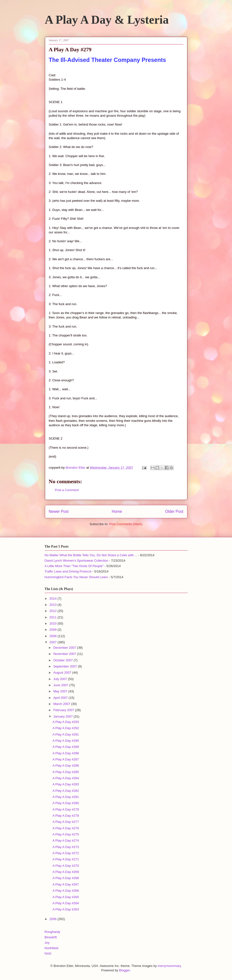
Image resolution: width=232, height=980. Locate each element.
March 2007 (62, 704)
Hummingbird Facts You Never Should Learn (76, 577)
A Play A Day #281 (66, 797)
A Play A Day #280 (66, 803)
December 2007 (65, 648)
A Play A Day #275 (66, 834)
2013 (54, 605)
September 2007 (66, 666)
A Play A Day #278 (66, 816)
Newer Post (59, 511)
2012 (54, 611)
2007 (54, 642)
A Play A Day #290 (66, 741)
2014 (54, 599)
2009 (54, 630)
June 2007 (61, 685)
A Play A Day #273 (66, 847)
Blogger (125, 970)
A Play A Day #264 (66, 903)
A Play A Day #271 (66, 859)
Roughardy (53, 932)
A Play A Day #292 (66, 728)
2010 (54, 623)
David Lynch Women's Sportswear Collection (76, 561)
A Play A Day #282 (66, 791)
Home (117, 511)
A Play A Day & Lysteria (107, 20)
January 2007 (63, 716)
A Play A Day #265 (66, 897)
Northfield (52, 948)
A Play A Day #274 (66, 841)
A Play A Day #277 (66, 822)
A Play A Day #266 (66, 891)
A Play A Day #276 (66, 828)
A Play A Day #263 (66, 909)
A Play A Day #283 (66, 784)
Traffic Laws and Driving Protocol (68, 571)
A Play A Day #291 (66, 734)
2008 (54, 636)
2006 (54, 919)
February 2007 (64, 710)
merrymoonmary (169, 966)
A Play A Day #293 (66, 722)
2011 (54, 617)
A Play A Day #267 (66, 884)
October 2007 (63, 660)
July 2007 (61, 679)
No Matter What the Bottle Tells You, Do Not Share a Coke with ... (91, 555)
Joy (47, 943)
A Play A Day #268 (66, 878)
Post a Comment (67, 490)
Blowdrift (51, 937)
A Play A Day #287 (66, 759)
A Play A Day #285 (66, 772)
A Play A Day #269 (66, 872)
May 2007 (61, 691)
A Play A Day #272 (66, 853)
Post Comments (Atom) (126, 524)
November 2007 (65, 654)
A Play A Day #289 (66, 747)
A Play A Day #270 (66, 866)
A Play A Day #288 (66, 753)
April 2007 (61, 698)
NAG (48, 953)
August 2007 (63, 673)
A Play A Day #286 (66, 766)
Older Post (174, 511)
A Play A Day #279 (66, 809)
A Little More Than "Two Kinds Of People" (74, 566)
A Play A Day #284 (66, 778)
